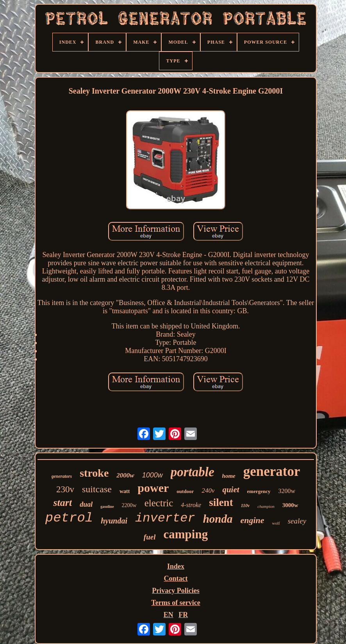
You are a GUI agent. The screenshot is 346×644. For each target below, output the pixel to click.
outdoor (185, 491)
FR (183, 615)
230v (65, 489)
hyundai (114, 521)
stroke (94, 473)
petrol (69, 518)
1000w (152, 475)
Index (176, 566)
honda (218, 519)
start (62, 503)
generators (62, 476)
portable (193, 472)
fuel (150, 537)
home (229, 476)
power (153, 488)
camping (185, 534)
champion (266, 506)
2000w (125, 475)
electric (159, 503)
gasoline (107, 507)
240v (208, 491)
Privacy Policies (176, 591)
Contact (176, 578)
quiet (231, 490)
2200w (129, 505)
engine (252, 520)
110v (245, 506)
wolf (276, 523)
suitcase (97, 489)
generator (272, 471)
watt (125, 491)
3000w (290, 505)
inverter (165, 518)
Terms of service (176, 603)
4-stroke (191, 505)
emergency (259, 491)
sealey (297, 521)
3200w (287, 491)
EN (169, 615)
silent (221, 502)
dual (86, 504)
